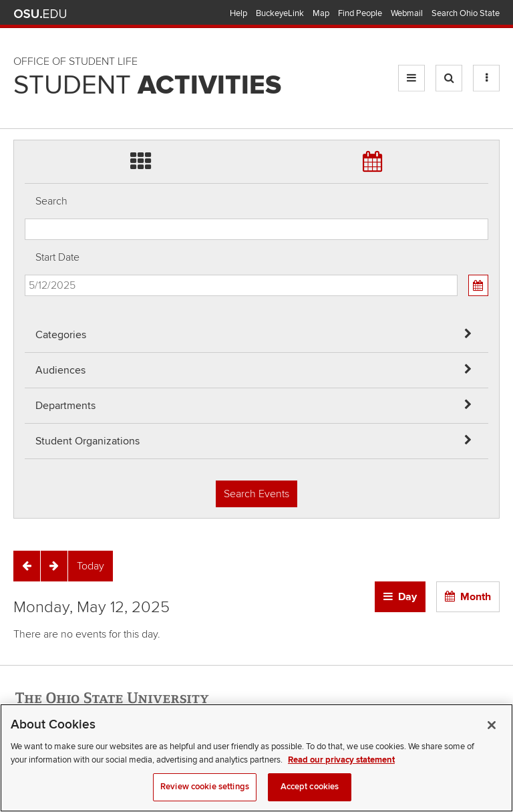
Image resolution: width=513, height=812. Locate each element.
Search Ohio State (466, 13)
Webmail (407, 13)
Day (407, 597)
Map (321, 13)
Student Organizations (88, 441)
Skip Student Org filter (25, 90)
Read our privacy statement (341, 775)
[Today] (91, 566)
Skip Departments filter (25, 54)
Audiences (60, 370)
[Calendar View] (478, 285)
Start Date (57, 257)
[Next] (54, 566)
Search (51, 201)
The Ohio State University (40, 14)
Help (238, 13)
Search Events (256, 494)
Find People (360, 13)
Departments (65, 406)
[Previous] (27, 566)
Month (476, 597)
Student (147, 86)
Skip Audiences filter (25, 19)
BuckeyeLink (280, 13)
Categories (61, 335)
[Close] (492, 740)
